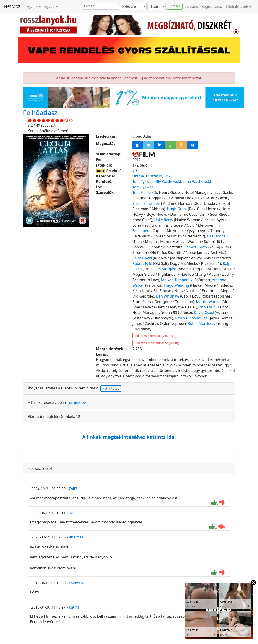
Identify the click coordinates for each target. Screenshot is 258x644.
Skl (71, 513)
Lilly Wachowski (168, 182)
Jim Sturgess (166, 269)
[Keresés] (100, 6)
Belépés (191, 6)
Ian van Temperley (177, 280)
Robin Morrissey (202, 323)
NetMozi (13, 6)
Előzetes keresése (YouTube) (155, 336)
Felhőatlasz (40, 113)
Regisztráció (212, 6)
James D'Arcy (196, 247)
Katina (74, 607)
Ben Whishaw (168, 296)
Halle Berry (164, 220)
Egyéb (49, 6)
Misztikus (154, 176)
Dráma (138, 176)
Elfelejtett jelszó (239, 6)
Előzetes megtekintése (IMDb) (157, 343)
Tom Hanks (142, 192)
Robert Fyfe (142, 263)
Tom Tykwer (142, 182)
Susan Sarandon (146, 203)
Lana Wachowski (197, 182)
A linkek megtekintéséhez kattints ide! (129, 437)
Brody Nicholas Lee (191, 318)
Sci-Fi (168, 176)
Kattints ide (111, 388)
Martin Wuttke (208, 302)
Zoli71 (74, 489)
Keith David (142, 258)
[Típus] (157, 6)
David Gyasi (204, 313)
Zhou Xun (207, 307)
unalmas (76, 537)
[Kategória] (133, 6)
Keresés (174, 6)
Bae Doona (216, 236)
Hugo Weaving (177, 285)
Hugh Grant (177, 209)
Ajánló (32, 6)
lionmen (76, 583)
